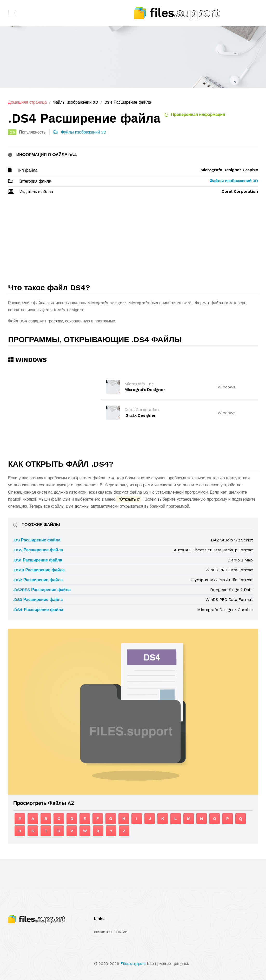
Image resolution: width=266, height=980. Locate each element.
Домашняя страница (27, 102)
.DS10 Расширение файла (39, 570)
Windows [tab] (27, 360)
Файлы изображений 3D (75, 102)
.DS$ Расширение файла (38, 550)
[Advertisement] (133, 241)
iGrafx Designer (140, 415)
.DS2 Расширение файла (38, 580)
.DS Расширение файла (37, 540)
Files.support (133, 964)
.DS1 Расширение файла (38, 560)
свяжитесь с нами (111, 932)
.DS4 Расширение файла (38, 610)
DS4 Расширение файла (128, 102)
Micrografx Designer (145, 390)
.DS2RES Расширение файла (42, 590)
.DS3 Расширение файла (38, 600)
